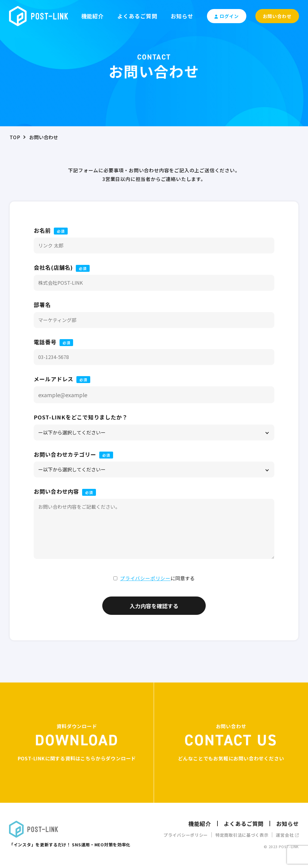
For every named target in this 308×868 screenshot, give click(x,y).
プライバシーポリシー (145, 578)
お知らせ (182, 16)
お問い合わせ (277, 16)
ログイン (227, 16)
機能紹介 (93, 16)
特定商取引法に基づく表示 (242, 835)
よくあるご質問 (137, 16)
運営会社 (287, 835)
